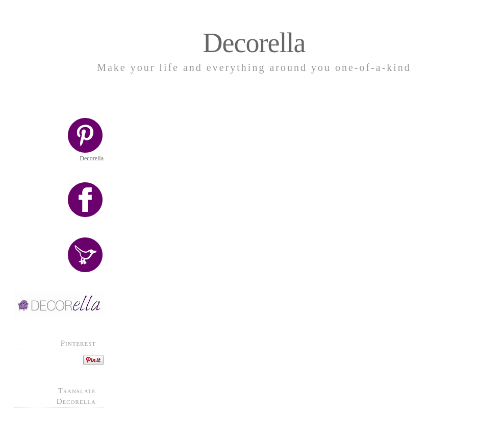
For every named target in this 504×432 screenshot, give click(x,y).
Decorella (254, 43)
